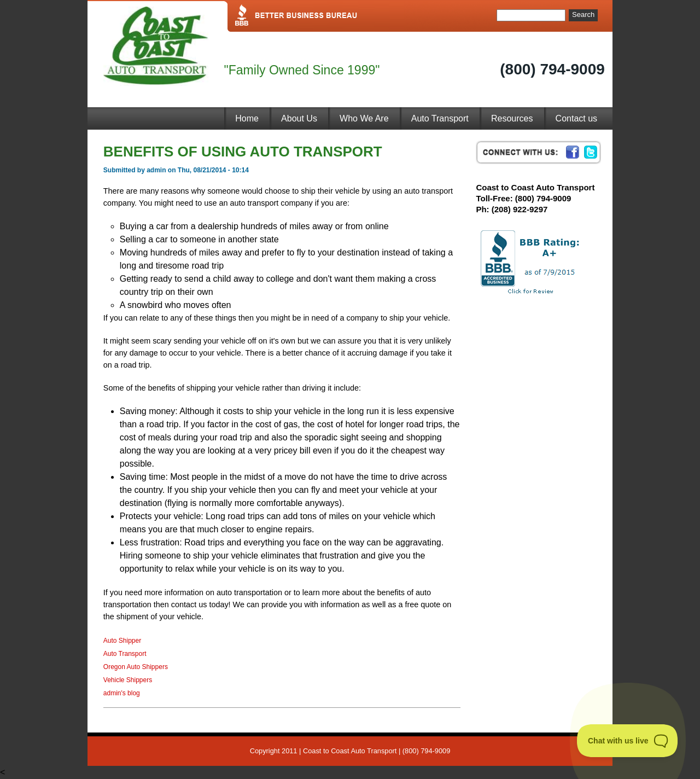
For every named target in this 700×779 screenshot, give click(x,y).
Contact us (576, 118)
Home (247, 118)
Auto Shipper (122, 641)
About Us (299, 118)
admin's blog (122, 693)
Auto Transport (440, 118)
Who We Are (364, 118)
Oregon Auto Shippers (136, 667)
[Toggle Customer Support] (628, 741)
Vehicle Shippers (128, 680)
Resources (512, 118)
